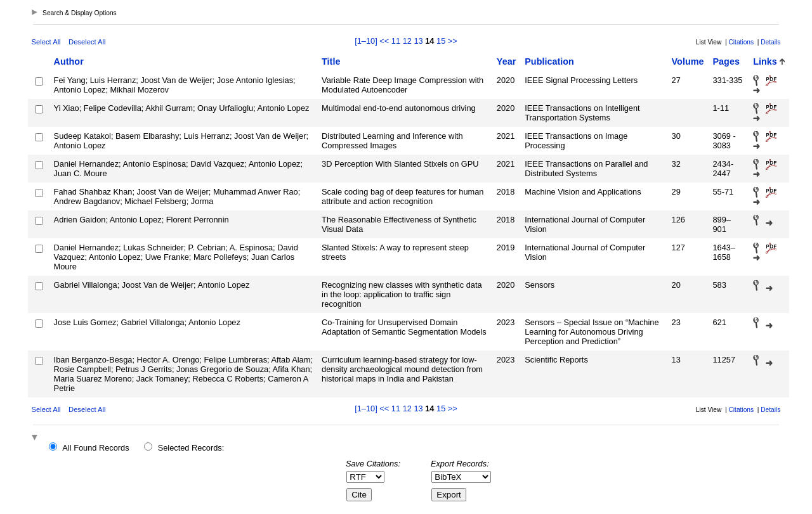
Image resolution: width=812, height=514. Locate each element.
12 (407, 41)
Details (770, 42)
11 (396, 41)
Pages (726, 61)
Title (331, 61)
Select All (46, 42)
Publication (549, 61)
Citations (741, 42)
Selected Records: (191, 448)
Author (69, 61)
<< (384, 41)
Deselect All (87, 42)
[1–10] (367, 41)
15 (441, 41)
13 (418, 41)
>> (453, 41)
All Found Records (95, 448)
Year (506, 61)
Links (765, 61)
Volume (688, 61)
